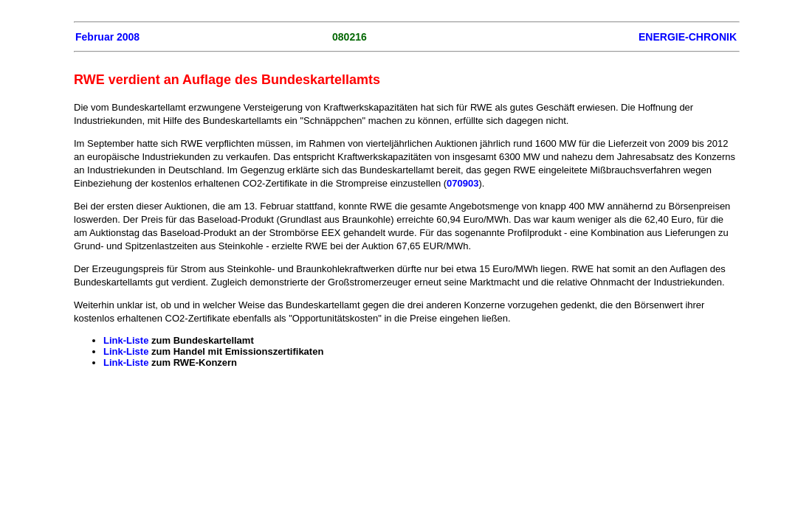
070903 (462, 183)
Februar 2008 (107, 37)
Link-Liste (126, 340)
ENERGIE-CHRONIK (688, 37)
